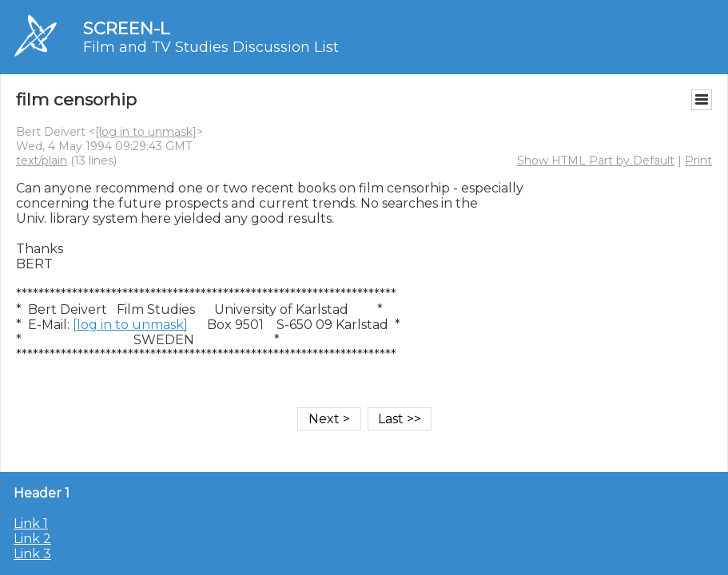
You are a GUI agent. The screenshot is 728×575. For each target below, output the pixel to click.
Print (698, 161)
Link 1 (31, 523)
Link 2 (32, 539)
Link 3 (32, 554)
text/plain (42, 161)
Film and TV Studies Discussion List (211, 47)
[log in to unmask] (146, 132)
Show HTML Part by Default (596, 161)
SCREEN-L (126, 28)
